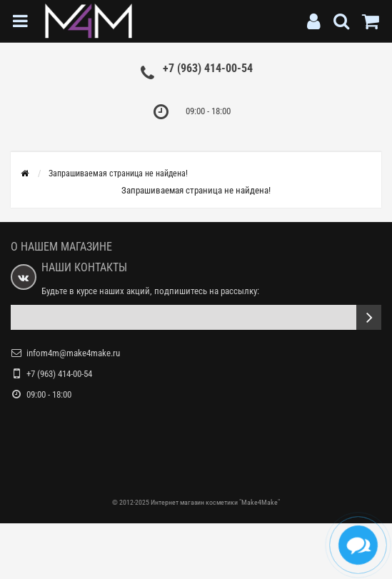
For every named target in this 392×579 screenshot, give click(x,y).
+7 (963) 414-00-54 (208, 68)
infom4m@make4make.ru (73, 353)
